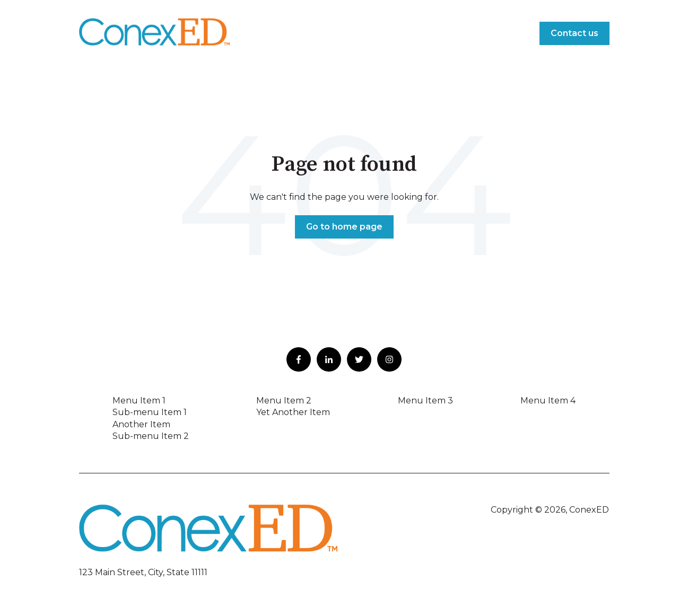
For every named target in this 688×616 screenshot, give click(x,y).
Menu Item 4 (548, 401)
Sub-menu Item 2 (151, 436)
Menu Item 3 (425, 401)
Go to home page (344, 227)
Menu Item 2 (284, 401)
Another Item (141, 424)
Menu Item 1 (139, 401)
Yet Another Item (293, 412)
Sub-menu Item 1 (150, 412)
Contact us (574, 33)
